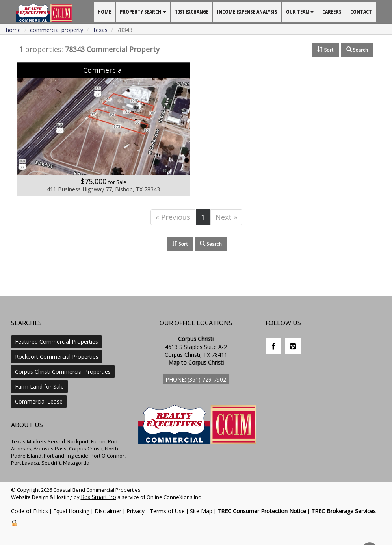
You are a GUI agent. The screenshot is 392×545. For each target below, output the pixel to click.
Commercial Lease (39, 401)
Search (211, 244)
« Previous (173, 217)
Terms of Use (167, 511)
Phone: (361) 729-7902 (196, 379)
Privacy (136, 511)
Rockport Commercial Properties (57, 357)
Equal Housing (71, 511)
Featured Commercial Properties (57, 342)
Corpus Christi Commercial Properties (63, 372)
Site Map (201, 511)
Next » (226, 217)
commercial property (57, 30)
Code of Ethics (30, 511)
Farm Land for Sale (39, 387)
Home (13, 30)
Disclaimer (108, 511)
